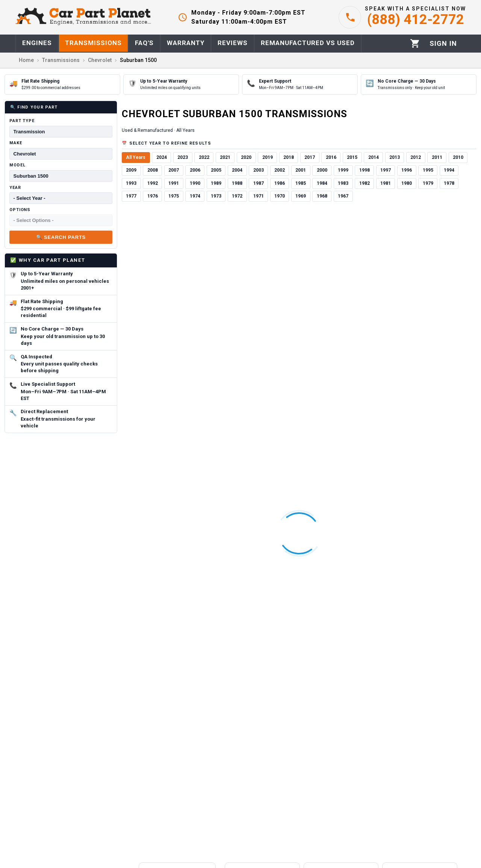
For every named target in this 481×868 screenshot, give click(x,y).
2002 (280, 170)
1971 (259, 196)
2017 (310, 157)
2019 (268, 157)
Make (16, 143)
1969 (301, 196)
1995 (428, 170)
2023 (183, 157)
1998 (365, 170)
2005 (216, 170)
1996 (407, 170)
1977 (131, 196)
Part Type (22, 121)
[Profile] (443, 44)
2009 (131, 170)
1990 (195, 183)
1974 (195, 196)
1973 (216, 196)
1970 (280, 196)
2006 (195, 170)
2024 (162, 157)
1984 (322, 183)
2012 (416, 157)
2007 (174, 170)
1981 (386, 183)
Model (17, 165)
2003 (259, 170)
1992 (153, 183)
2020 (246, 157)
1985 (301, 183)
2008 (153, 170)
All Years (136, 157)
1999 (343, 170)
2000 (322, 170)
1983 (343, 183)
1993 (131, 183)
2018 (289, 157)
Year (15, 188)
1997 (386, 170)
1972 (237, 196)
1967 (343, 196)
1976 (153, 196)
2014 (374, 157)
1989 (216, 183)
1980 (407, 183)
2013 (395, 157)
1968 (322, 196)
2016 (331, 157)
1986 (280, 183)
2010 (458, 157)
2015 (352, 157)
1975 (174, 196)
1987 (259, 183)
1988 (237, 183)
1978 (449, 183)
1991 (174, 183)
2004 (237, 170)
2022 (204, 157)
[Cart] (415, 43)
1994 (449, 170)
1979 (428, 183)
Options (20, 210)
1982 (365, 183)
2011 (437, 157)
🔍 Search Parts (61, 237)
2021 (225, 157)
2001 (301, 170)
